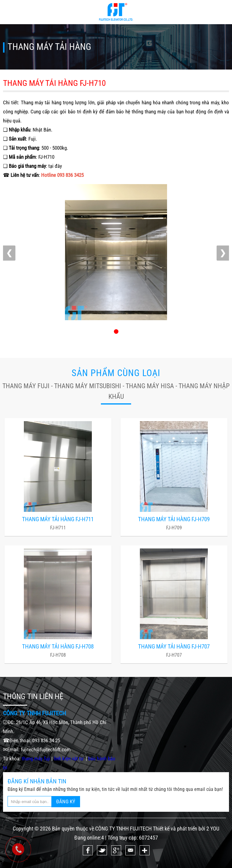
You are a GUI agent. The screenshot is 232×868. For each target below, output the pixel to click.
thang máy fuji (36, 759)
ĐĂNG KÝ (66, 801)
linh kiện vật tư (69, 759)
